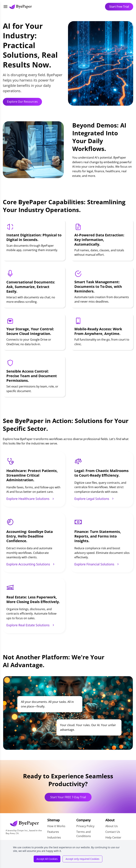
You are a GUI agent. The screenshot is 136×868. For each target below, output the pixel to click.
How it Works (56, 826)
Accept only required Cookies (82, 859)
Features (53, 832)
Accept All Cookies (47, 859)
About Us (112, 826)
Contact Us (113, 832)
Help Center (113, 837)
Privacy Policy (85, 826)
